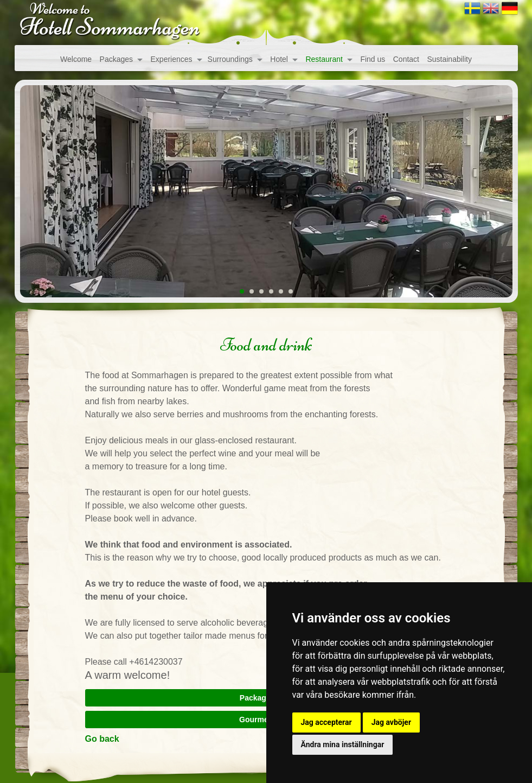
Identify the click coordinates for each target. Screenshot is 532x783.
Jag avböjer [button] (391, 722)
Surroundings (230, 59)
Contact (406, 59)
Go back (102, 739)
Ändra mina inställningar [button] (343, 744)
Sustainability (449, 59)
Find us (373, 59)
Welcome (76, 59)
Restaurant (324, 59)
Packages (116, 59)
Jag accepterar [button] (326, 722)
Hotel (279, 59)
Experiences (172, 59)
